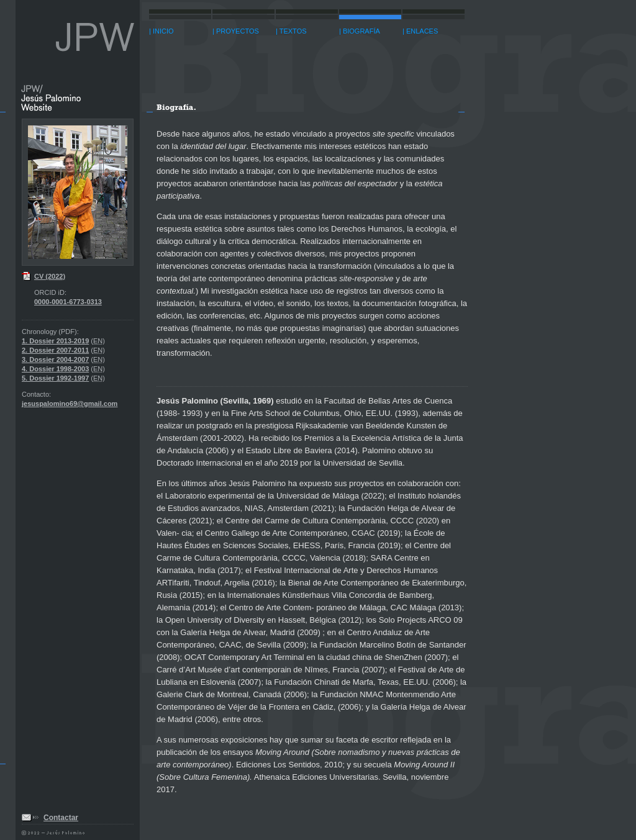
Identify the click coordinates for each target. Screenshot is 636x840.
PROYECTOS (238, 31)
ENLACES (422, 31)
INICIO (163, 31)
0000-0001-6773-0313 (68, 302)
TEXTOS (293, 31)
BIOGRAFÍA (361, 31)
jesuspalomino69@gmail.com (70, 404)
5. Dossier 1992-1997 (55, 378)
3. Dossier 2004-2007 (55, 359)
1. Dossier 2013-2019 (55, 341)
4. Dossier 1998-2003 (55, 369)
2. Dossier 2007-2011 (55, 350)
